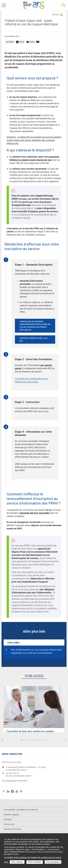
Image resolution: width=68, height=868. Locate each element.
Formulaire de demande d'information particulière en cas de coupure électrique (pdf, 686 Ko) (35, 326)
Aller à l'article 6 (33, 740)
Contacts (8, 819)
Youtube (17, 791)
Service (55, 14)
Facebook (4, 791)
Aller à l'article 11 (44, 740)
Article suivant (66, 740)
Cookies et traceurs (12, 829)
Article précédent (2, 740)
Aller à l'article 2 (24, 740)
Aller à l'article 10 (42, 740)
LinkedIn (8, 791)
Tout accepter (35, 862)
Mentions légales (11, 815)
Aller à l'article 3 (27, 740)
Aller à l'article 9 (40, 740)
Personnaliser (53, 862)
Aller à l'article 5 (31, 740)
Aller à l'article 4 (29, 740)
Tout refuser (17, 862)
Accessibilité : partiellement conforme (21, 810)
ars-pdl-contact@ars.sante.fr (19, 776)
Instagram (12, 791)
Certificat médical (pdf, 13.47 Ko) (34, 339)
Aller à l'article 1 (22, 740)
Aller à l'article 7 (35, 740)
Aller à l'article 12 (46, 740)
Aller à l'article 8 (38, 740)
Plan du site (9, 824)
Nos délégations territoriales (15, 781)
